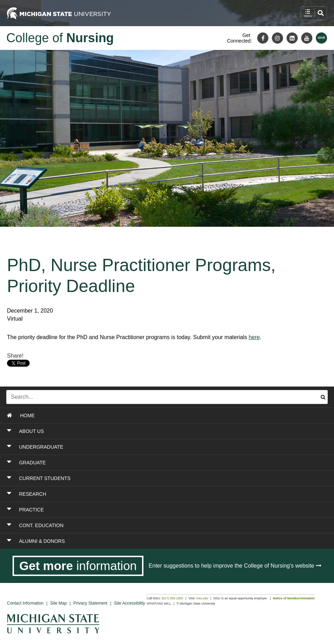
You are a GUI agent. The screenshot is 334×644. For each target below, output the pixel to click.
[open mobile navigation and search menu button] (314, 13)
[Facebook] (263, 38)
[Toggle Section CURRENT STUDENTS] (138, 478)
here (254, 337)
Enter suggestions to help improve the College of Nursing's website (235, 566)
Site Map (58, 603)
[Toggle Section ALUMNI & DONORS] (138, 541)
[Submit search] (323, 397)
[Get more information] (78, 566)
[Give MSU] (321, 38)
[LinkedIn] (292, 38)
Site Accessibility (130, 603)
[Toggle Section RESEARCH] (138, 494)
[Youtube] (307, 38)
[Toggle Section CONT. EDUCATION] (138, 525)
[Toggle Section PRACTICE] (138, 510)
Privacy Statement (90, 603)
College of (60, 38)
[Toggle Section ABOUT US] (138, 431)
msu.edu (202, 598)
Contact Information (25, 603)
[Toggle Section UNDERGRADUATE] (138, 447)
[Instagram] (277, 38)
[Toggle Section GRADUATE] (138, 463)
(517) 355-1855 (172, 598)
